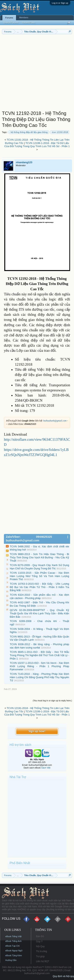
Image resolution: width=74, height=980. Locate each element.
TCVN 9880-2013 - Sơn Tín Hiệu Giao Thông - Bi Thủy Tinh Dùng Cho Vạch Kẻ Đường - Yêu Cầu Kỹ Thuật (39, 557)
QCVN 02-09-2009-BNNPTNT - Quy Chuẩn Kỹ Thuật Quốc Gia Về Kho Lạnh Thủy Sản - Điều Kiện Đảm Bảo (39, 613)
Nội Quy (40, 946)
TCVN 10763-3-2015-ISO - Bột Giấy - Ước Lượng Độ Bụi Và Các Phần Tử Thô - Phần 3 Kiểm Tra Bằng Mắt (39, 587)
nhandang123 (24, 162)
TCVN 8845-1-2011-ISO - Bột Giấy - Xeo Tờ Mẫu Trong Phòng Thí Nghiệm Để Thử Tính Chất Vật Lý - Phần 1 (39, 655)
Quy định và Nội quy (63, 976)
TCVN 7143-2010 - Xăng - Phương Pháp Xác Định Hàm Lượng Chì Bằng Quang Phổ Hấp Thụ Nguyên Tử (39, 677)
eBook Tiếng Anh (13, 941)
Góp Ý (39, 942)
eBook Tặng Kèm (14, 955)
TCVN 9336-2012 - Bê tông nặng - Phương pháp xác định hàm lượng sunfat (39, 646)
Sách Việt (46, 768)
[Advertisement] (37, 73)
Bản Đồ (40, 936)
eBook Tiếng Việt (13, 936)
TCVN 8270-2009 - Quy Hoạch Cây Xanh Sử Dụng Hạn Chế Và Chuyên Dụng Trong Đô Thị (39, 567)
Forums (9, 18)
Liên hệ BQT (43, 961)
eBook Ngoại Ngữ (14, 951)
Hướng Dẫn (11, 960)
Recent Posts (28, 23)
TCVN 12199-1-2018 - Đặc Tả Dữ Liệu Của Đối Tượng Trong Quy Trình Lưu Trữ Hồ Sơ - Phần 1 (37, 145)
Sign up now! (37, 731)
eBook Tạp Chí (12, 946)
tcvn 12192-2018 (60, 132)
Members (24, 17)
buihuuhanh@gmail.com (55, 421)
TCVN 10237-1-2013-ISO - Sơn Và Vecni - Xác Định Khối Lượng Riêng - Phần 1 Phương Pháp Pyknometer (39, 666)
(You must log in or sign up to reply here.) (52, 701)
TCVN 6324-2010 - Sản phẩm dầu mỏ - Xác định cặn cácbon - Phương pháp (39, 596)
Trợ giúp (40, 956)
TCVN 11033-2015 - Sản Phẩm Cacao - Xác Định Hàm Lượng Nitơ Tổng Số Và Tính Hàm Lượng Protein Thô (39, 576)
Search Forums (11, 23)
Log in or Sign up (60, 3)
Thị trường (42, 951)
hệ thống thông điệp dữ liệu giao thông (28, 132)
